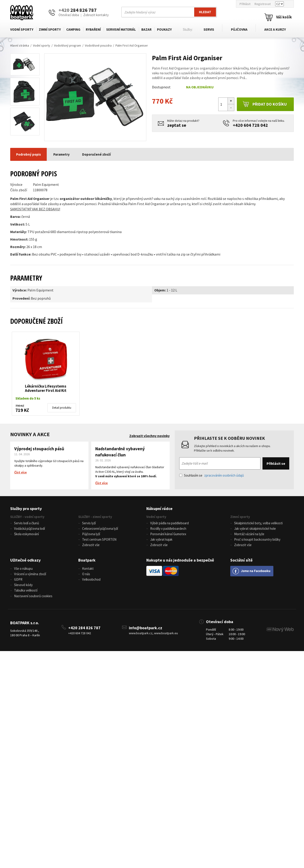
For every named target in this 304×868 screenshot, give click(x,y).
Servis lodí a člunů (27, 523)
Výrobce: (20, 290)
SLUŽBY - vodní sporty (27, 517)
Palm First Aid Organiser (132, 45)
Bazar (146, 29)
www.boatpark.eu (166, 634)
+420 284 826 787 (84, 629)
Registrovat (263, 4)
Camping (73, 29)
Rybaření (93, 29)
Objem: (160, 290)
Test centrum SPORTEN (99, 540)
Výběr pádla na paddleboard (169, 523)
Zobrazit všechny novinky (150, 436)
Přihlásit (245, 4)
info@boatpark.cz (146, 629)
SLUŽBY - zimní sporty (95, 517)
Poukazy (164, 29)
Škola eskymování (26, 534)
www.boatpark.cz (141, 634)
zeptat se (177, 125)
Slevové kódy (23, 586)
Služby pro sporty (26, 509)
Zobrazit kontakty (96, 15)
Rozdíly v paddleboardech (168, 529)
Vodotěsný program (67, 45)
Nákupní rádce (159, 509)
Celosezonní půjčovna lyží (100, 529)
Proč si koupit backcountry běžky (257, 540)
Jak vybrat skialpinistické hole (255, 529)
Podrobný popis (28, 154)
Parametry (61, 154)
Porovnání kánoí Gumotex (168, 534)
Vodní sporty (22, 29)
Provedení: (21, 298)
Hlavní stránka (20, 45)
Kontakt (88, 569)
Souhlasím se (212, 475)
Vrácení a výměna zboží (30, 575)
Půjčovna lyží (91, 534)
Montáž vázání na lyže (249, 534)
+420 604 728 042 (250, 125)
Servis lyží (89, 523)
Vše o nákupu (23, 569)
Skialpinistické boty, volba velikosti (258, 523)
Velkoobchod (91, 580)
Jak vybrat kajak (161, 540)
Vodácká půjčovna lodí (29, 529)
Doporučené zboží (96, 154)
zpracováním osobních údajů (224, 475)
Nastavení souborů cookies (33, 597)
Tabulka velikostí (26, 591)
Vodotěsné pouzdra (98, 45)
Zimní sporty (50, 29)
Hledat (205, 12)
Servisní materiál (121, 29)
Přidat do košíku (265, 104)
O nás (86, 575)
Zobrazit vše (91, 545)
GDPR (18, 580)
